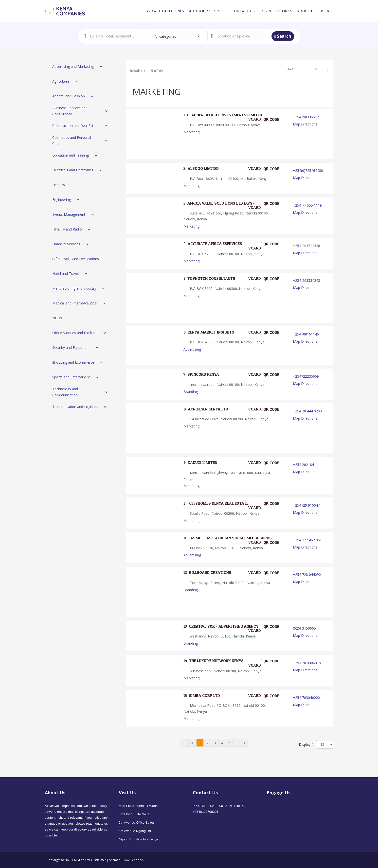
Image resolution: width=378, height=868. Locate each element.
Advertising (192, 349)
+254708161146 (306, 334)
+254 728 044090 (307, 575)
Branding (191, 392)
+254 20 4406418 (307, 663)
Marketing (191, 132)
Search (283, 36)
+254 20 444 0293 (307, 411)
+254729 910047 (306, 505)
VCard (251, 119)
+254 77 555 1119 (307, 205)
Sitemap (115, 860)
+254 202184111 (306, 465)
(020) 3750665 (304, 628)
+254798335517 (306, 117)
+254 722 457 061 (307, 540)
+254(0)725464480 (308, 170)
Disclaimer (99, 860)
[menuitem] (165, 11)
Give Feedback (134, 860)
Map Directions (305, 124)
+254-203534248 (306, 280)
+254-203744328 (306, 246)
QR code (270, 119)
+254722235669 (306, 376)
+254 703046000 (306, 698)
